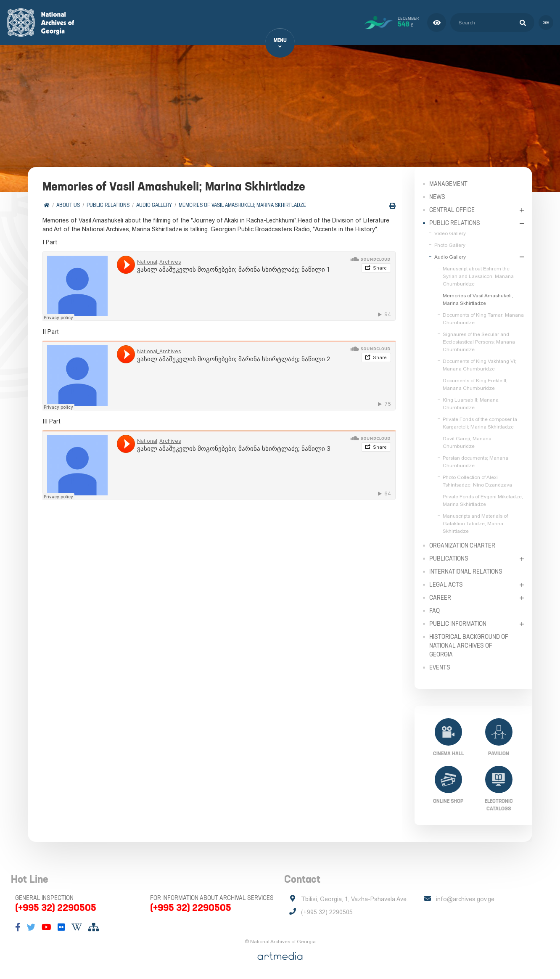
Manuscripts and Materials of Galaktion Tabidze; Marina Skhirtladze (475, 524)
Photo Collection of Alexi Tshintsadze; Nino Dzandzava (477, 481)
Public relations (108, 205)
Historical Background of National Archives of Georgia (469, 646)
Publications (449, 558)
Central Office (452, 210)
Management (448, 184)
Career (440, 598)
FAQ (435, 611)
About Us (68, 205)
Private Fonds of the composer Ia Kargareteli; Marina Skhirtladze (480, 423)
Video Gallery (450, 233)
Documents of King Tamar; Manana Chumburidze (483, 319)
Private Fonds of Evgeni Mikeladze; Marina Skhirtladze (483, 500)
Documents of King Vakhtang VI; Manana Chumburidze (479, 365)
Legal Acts (446, 585)
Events (440, 667)
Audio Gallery (154, 205)
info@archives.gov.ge (465, 899)
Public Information (458, 624)
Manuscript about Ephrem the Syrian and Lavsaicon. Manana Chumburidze (478, 276)
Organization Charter (462, 545)
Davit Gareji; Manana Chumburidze (467, 442)
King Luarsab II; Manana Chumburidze (471, 404)
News (437, 197)
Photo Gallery (450, 245)
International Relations (466, 572)
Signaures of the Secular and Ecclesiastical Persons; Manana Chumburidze (479, 342)
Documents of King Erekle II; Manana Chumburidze (475, 384)
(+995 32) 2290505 (56, 908)
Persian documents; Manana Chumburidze (475, 462)
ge (546, 22)
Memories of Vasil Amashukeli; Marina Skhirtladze (242, 205)
